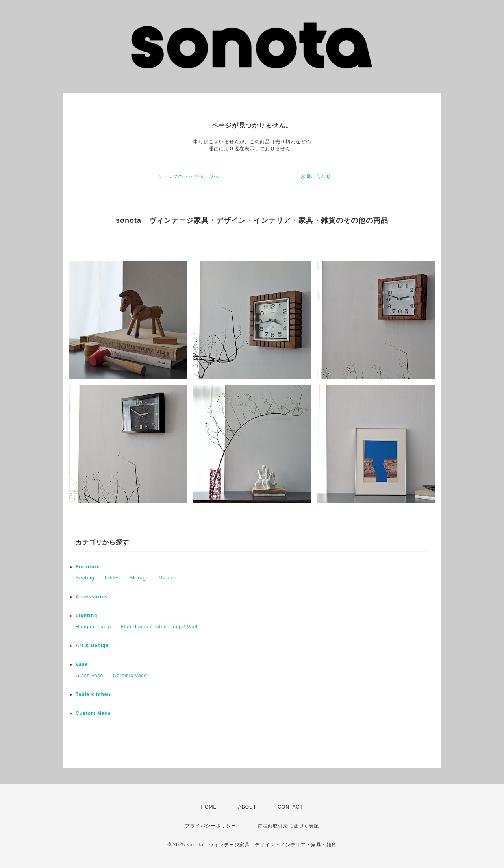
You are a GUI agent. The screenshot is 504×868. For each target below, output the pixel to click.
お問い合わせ (316, 176)
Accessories (92, 597)
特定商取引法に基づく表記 (288, 826)
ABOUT (247, 807)
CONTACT (290, 807)
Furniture (88, 567)
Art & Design (92, 646)
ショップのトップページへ (188, 176)
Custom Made (93, 713)
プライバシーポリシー (211, 826)
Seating (85, 578)
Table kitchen (93, 694)
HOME (209, 807)
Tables (112, 578)
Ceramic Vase (130, 676)
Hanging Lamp (93, 627)
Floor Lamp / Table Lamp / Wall (159, 627)
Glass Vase (89, 676)
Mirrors (167, 578)
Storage (139, 578)
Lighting (86, 616)
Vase (82, 664)
